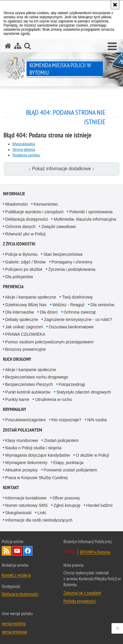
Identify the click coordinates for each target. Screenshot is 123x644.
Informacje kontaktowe (26, 498)
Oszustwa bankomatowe (71, 327)
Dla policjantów (19, 277)
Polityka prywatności (80, 601)
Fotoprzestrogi (72, 384)
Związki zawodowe (59, 227)
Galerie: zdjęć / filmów (26, 262)
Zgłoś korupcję (67, 505)
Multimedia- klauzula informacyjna (85, 219)
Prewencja (13, 287)
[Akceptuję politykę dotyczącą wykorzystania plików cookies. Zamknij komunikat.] (115, 5)
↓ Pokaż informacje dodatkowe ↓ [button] (62, 169)
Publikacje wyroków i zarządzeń (35, 212)
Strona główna (24, 150)
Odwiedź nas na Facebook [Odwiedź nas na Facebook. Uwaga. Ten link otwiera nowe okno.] (28, 551)
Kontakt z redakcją (16, 575)
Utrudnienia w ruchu (54, 399)
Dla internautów (20, 312)
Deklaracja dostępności (27, 219)
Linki (42, 513)
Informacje (14, 194)
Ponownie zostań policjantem (70, 470)
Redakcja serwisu (26, 155)
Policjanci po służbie (24, 269)
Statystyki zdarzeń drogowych (84, 392)
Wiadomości (17, 204)
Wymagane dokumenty (26, 463)
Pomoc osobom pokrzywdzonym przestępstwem (50, 342)
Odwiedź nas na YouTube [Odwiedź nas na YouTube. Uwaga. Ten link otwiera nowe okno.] (17, 551)
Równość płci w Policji (26, 234)
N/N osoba (97, 420)
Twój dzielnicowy (77, 297)
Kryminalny (15, 409)
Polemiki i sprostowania (91, 212)
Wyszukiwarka (24, 144)
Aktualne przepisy (22, 470)
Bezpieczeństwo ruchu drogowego (37, 377)
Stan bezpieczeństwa (63, 254)
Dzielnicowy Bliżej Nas (26, 305)
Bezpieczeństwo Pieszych (29, 384)
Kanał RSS (6, 551)
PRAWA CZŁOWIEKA (25, 334)
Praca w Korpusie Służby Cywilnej (37, 478)
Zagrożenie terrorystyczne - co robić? (78, 319)
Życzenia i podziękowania (72, 269)
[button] (112, 47)
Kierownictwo (46, 204)
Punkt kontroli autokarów (28, 392)
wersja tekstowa (14, 632)
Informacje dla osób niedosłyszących (39, 520)
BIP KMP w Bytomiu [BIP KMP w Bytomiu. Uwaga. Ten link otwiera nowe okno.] (95, 552)
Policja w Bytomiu (22, 254)
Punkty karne (17, 399)
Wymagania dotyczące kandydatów (38, 455)
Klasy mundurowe (22, 440)
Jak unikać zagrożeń (24, 327)
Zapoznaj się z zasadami (82, 593)
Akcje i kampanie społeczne (31, 297)
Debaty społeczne (22, 319)
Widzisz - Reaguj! (69, 305)
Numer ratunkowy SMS (27, 505)
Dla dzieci (49, 312)
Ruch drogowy (17, 359)
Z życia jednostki (19, 244)
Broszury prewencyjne (26, 349)
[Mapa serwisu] (18, 46)
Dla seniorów (102, 305)
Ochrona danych (20, 227)
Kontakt (11, 487)
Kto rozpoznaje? (67, 420)
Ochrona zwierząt (80, 312)
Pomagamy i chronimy (72, 262)
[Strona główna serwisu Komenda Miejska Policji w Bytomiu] (8, 46)
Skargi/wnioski (18, 513)
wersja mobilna (14, 623)
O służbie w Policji (92, 455)
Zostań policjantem (23, 430)
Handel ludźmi (100, 505)
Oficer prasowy (66, 498)
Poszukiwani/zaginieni (26, 420)
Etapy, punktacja (68, 463)
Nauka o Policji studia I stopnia (33, 448)
